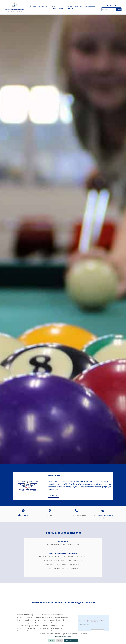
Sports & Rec (44, 6)
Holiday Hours (63, 541)
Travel (54, 6)
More (69, 9)
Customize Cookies (71, 640)
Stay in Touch (90, 6)
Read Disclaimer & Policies (63, 636)
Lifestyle (78, 6)
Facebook (53, 496)
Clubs (70, 6)
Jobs (54, 9)
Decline (60, 640)
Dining (62, 6)
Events (62, 9)
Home (30, 6)
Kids (34, 6)
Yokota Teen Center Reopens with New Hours (63, 553)
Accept (52, 640)
